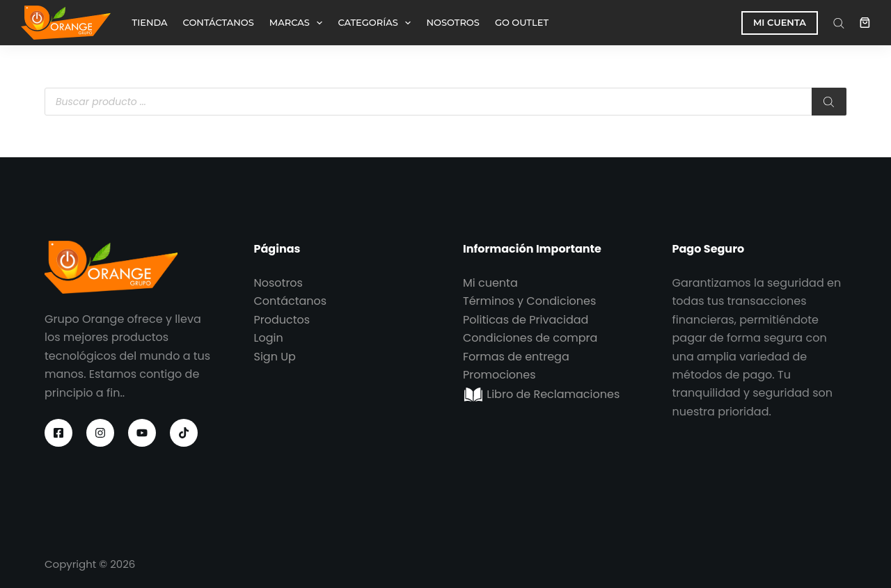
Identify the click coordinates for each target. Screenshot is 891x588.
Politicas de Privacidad (526, 320)
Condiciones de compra (530, 338)
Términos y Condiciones (529, 301)
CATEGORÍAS (377, 23)
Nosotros (278, 283)
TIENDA (150, 22)
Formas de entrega (516, 357)
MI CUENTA (780, 22)
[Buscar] (829, 102)
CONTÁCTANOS (219, 22)
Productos (282, 320)
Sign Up (275, 357)
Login (269, 338)
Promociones (499, 375)
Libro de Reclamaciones (541, 394)
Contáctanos (291, 301)
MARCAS (299, 23)
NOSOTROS (452, 22)
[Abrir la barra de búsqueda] (839, 23)
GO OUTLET (522, 22)
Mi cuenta (490, 283)
